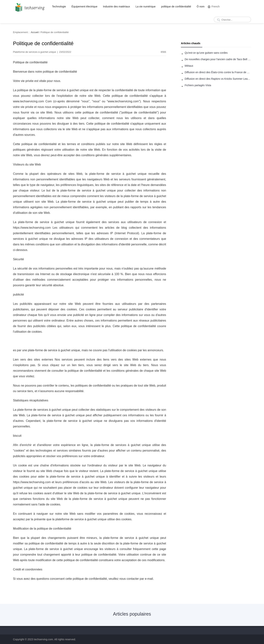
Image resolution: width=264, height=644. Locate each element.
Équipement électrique (84, 7)
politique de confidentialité (176, 7)
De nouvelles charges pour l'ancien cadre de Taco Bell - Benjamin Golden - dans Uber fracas (218, 59)
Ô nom (201, 7)
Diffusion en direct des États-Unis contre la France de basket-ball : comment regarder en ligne (218, 72)
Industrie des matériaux (117, 7)
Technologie (59, 7)
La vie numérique (145, 7)
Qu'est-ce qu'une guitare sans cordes (206, 53)
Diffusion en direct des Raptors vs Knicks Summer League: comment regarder (218, 79)
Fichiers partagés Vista (198, 85)
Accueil (35, 32)
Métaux (189, 66)
